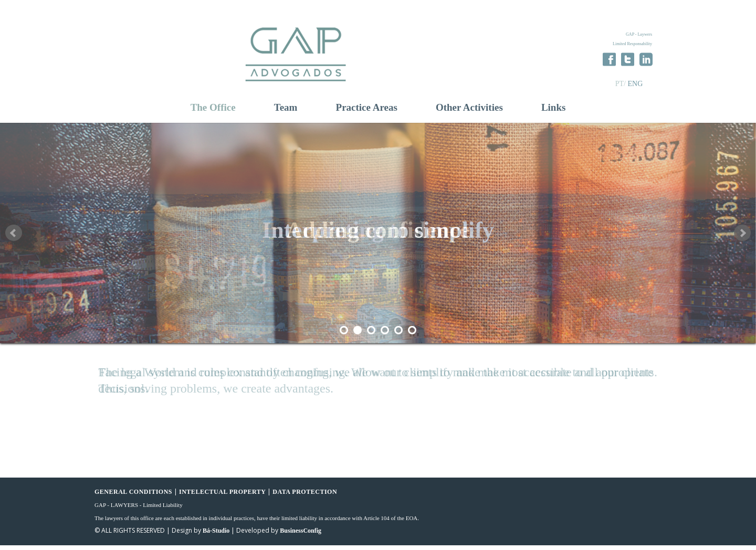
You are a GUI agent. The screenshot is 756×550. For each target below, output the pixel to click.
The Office (213, 112)
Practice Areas (367, 112)
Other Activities (469, 112)
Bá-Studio (216, 535)
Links (553, 112)
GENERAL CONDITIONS (133, 496)
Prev (14, 238)
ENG (635, 84)
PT (619, 84)
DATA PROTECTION (305, 496)
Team (286, 112)
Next (742, 238)
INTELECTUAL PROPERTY (222, 496)
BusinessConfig (301, 535)
